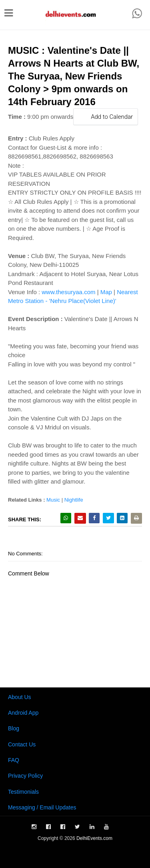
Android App (23, 713)
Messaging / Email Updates (42, 807)
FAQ (14, 760)
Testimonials (23, 792)
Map (106, 292)
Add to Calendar (106, 117)
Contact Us (22, 744)
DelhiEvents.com (94, 838)
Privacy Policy (25, 776)
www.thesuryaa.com (68, 292)
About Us (20, 697)
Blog (14, 728)
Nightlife (74, 500)
